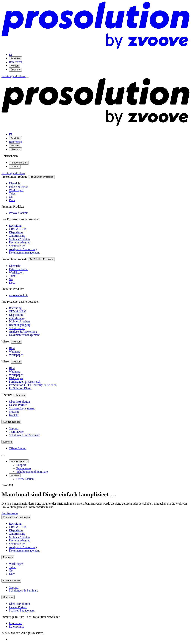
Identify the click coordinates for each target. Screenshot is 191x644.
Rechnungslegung (20, 242)
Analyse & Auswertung (23, 249)
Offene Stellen (18, 448)
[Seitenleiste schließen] (3, 456)
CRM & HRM (18, 229)
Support (14, 428)
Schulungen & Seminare (24, 590)
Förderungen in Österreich (25, 382)
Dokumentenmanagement (24, 252)
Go (11, 197)
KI (11, 55)
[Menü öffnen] (27, 77)
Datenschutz (16, 627)
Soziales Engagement (22, 408)
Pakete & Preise (18, 187)
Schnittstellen (17, 246)
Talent (13, 193)
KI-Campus (16, 378)
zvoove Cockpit (18, 213)
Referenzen (16, 62)
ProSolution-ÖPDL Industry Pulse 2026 (33, 385)
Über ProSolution (19, 402)
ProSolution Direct (20, 388)
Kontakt (14, 415)
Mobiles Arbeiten (19, 239)
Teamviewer (16, 432)
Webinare (15, 352)
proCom (14, 412)
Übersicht (15, 183)
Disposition (16, 232)
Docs (12, 200)
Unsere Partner (18, 405)
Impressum (16, 623)
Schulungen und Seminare (25, 435)
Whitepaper (16, 355)
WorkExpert (16, 190)
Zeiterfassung (17, 236)
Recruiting (15, 226)
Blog (12, 348)
